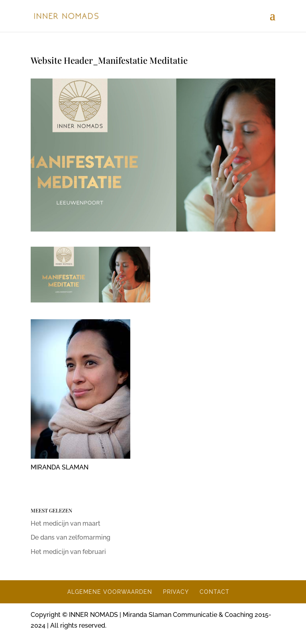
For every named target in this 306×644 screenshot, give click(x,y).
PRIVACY (176, 592)
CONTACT (215, 592)
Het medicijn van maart (66, 523)
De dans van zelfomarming (71, 537)
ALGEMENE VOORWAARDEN (110, 592)
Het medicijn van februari (68, 552)
